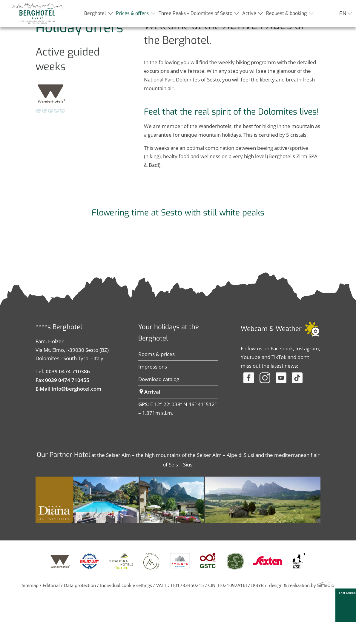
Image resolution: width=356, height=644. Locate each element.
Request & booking (286, 13)
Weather (289, 373)
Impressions (153, 411)
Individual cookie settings (126, 630)
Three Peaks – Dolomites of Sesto (195, 13)
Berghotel (95, 13)
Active (249, 13)
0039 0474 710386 (68, 416)
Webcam (254, 373)
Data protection (80, 630)
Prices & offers (132, 13)
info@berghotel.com (76, 433)
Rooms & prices (156, 399)
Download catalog (159, 424)
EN (343, 13)
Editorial (51, 630)
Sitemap (30, 630)
